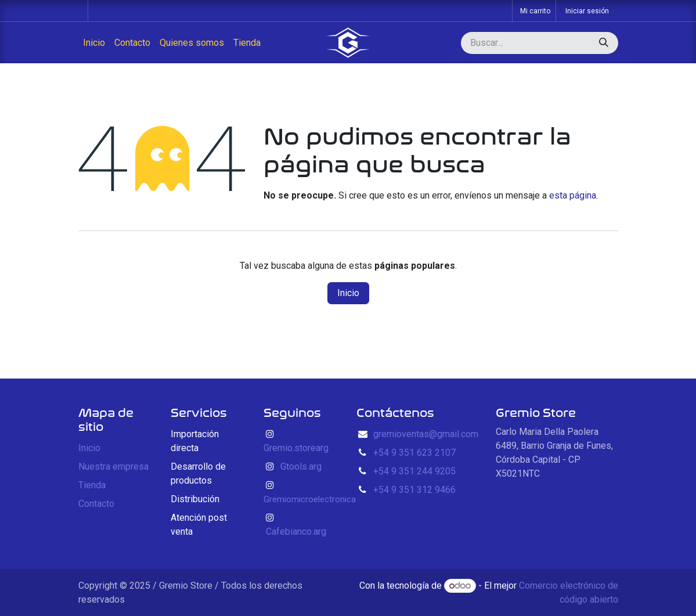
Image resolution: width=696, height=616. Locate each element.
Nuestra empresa (113, 466)
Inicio (348, 293)
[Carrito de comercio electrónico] (534, 11)
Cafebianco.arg (296, 532)
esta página (573, 195)
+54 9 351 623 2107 (414, 453)
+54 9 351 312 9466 (414, 490)
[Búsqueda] (604, 43)
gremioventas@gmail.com (426, 434)
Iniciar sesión (587, 11)
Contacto (96, 504)
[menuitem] (94, 43)
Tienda (92, 485)
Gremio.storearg (296, 448)
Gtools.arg (301, 466)
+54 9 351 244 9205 (414, 471)
